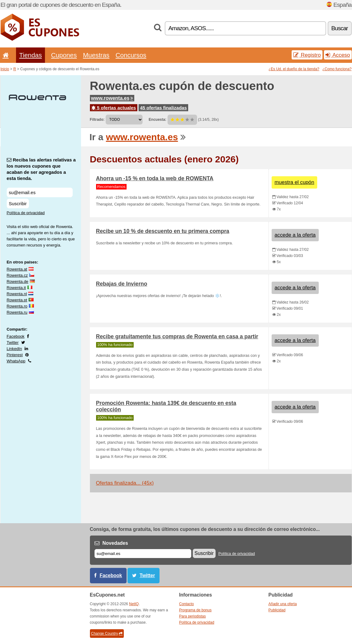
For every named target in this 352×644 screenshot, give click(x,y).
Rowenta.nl (17, 294)
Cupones (64, 55)
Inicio (5, 69)
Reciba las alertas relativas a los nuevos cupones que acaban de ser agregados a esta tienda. (41, 169)
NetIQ (134, 604)
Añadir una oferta (283, 604)
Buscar (340, 28)
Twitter (13, 342)
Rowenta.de (18, 281)
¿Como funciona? (337, 69)
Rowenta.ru (17, 312)
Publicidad (277, 610)
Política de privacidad (26, 213)
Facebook (16, 336)
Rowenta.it (16, 288)
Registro (307, 55)
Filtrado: (97, 120)
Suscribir (18, 204)
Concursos (131, 55)
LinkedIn (14, 349)
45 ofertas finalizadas (164, 108)
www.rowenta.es (112, 98)
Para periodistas (193, 616)
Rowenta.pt (17, 300)
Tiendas (30, 55)
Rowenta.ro (17, 306)
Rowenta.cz (17, 275)
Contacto (187, 604)
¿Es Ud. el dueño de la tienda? (294, 69)
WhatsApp (16, 361)
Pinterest (15, 355)
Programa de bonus (195, 610)
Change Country (107, 634)
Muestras (96, 55)
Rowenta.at (17, 269)
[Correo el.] (143, 554)
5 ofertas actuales (114, 108)
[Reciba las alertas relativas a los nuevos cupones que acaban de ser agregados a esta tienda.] (40, 192)
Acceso (338, 55)
